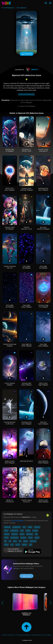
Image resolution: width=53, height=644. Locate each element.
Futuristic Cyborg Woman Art (26, 501)
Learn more (26, 576)
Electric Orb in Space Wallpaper (10, 189)
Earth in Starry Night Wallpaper (43, 384)
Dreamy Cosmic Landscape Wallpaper (27, 189)
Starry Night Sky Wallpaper (27, 267)
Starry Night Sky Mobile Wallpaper (27, 345)
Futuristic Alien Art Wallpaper (10, 150)
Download (27, 54)
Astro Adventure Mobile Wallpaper (43, 462)
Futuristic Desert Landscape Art (43, 150)
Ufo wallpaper (21, 8)
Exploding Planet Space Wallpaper (43, 189)
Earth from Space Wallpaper (43, 423)
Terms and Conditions (23, 635)
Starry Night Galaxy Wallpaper (26, 306)
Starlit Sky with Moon (26, 461)
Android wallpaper (18, 521)
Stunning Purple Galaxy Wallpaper (26, 384)
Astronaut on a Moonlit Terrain (27, 150)
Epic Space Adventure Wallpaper (43, 228)
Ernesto (32, 70)
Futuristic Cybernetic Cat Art (26, 228)
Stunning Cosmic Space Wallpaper (27, 423)
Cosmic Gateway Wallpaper (10, 384)
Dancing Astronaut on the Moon (10, 423)
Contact (4, 635)
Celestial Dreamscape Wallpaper (10, 345)
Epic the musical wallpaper (27, 94)
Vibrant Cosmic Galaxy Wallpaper (43, 501)
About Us (12, 635)
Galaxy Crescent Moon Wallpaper (10, 462)
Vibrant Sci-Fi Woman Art (10, 501)
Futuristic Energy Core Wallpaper (43, 306)
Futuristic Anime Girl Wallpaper (10, 228)
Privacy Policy (36, 635)
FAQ (44, 635)
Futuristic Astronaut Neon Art (10, 267)
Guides (49, 635)
